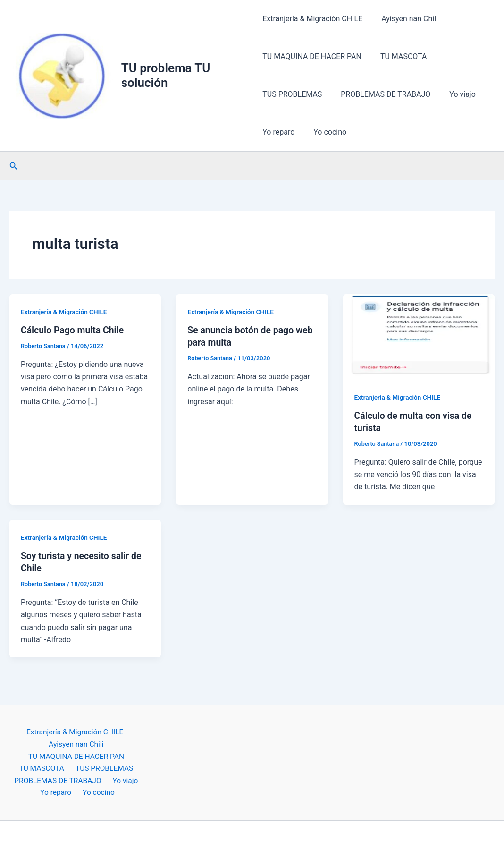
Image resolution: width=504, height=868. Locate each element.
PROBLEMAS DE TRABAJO (382, 94)
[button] (14, 166)
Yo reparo (278, 132)
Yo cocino (326, 132)
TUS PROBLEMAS (292, 94)
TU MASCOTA (400, 56)
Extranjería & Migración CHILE (312, 19)
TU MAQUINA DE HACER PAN (312, 56)
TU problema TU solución (167, 75)
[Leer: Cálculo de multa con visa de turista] (419, 336)
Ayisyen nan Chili (406, 19)
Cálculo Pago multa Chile (74, 330)
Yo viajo (455, 94)
